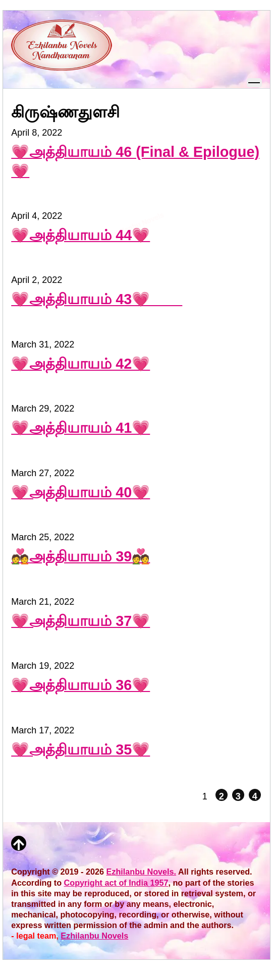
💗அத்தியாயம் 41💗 (80, 428)
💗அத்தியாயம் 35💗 (80, 750)
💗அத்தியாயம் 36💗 (80, 685)
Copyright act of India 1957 (116, 883)
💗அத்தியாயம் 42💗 (80, 364)
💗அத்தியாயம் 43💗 (97, 299)
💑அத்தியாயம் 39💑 (80, 556)
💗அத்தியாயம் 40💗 (80, 492)
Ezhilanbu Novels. (142, 872)
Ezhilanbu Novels (94, 936)
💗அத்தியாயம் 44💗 (80, 235)
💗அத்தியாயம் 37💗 (80, 621)
